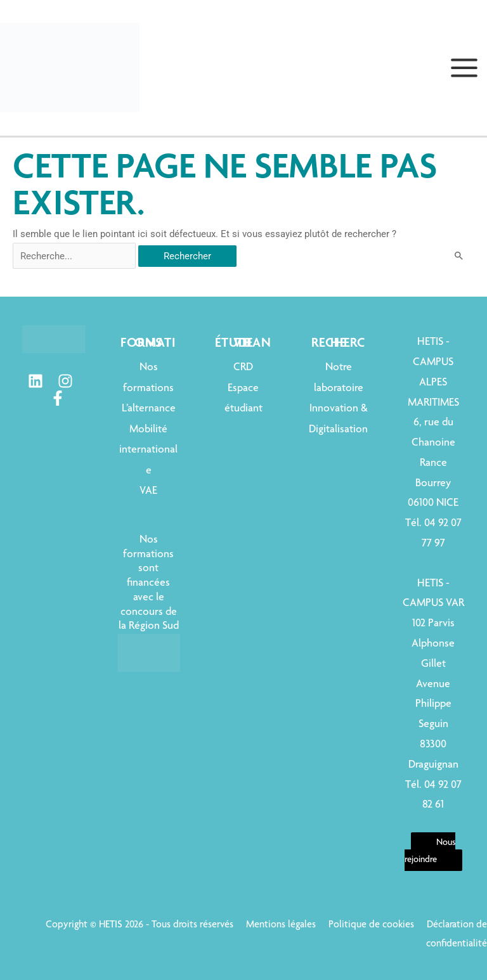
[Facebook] (58, 398)
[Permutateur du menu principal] (464, 68)
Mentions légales (281, 925)
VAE (148, 491)
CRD (243, 368)
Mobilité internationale (148, 450)
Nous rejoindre (430, 852)
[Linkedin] (36, 381)
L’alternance (149, 409)
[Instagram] (65, 381)
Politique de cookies (371, 925)
